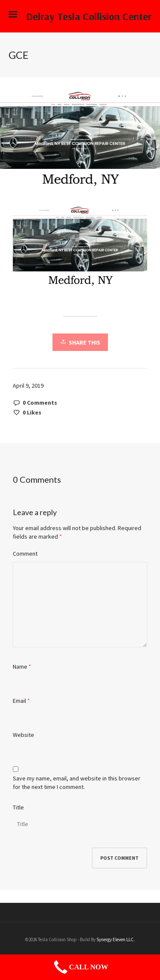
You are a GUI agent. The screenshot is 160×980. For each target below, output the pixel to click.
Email (19, 701)
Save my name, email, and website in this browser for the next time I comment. (77, 783)
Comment (25, 554)
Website (23, 735)
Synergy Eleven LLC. (116, 939)
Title (18, 807)
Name (20, 667)
